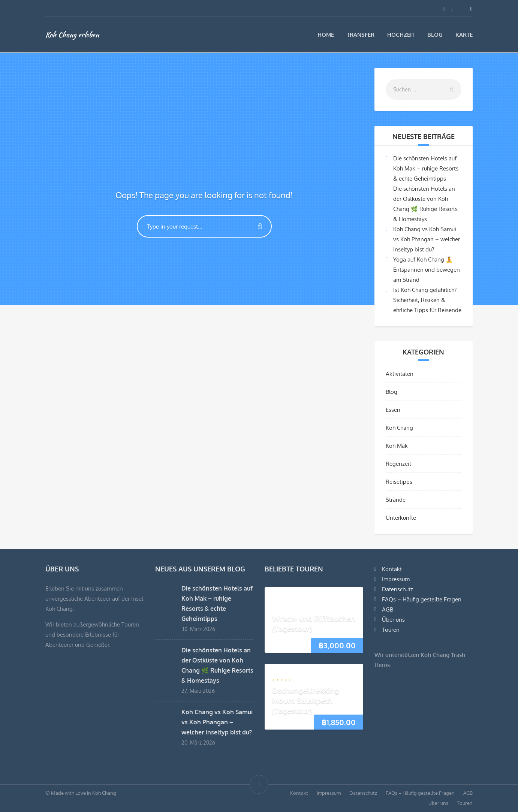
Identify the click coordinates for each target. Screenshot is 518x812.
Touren (391, 630)
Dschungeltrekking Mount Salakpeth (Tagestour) (305, 700)
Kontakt (392, 569)
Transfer (361, 35)
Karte (464, 35)
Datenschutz (397, 589)
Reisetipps (399, 482)
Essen (393, 410)
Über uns (393, 620)
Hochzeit (401, 35)
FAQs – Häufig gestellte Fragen (422, 599)
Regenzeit (398, 464)
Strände (396, 500)
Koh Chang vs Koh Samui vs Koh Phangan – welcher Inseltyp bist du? (427, 239)
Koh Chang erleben (72, 34)
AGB (388, 609)
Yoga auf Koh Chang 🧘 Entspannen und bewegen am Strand (427, 270)
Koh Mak (397, 446)
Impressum (396, 579)
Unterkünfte (401, 518)
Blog (435, 35)
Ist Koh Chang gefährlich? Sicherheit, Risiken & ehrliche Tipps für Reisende (427, 300)
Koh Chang (399, 428)
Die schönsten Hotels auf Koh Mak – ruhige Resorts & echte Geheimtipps (426, 168)
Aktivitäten (400, 374)
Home (326, 35)
